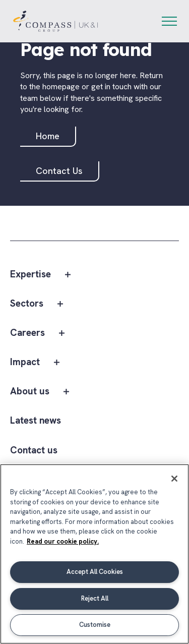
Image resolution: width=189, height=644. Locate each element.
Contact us (34, 451)
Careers (27, 333)
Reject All (95, 598)
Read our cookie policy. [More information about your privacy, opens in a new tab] (63, 541)
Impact (25, 362)
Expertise (30, 275)
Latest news (36, 421)
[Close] (174, 479)
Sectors (27, 304)
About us (30, 392)
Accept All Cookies (95, 572)
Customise (95, 625)
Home (48, 136)
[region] (94, 554)
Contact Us (59, 171)
